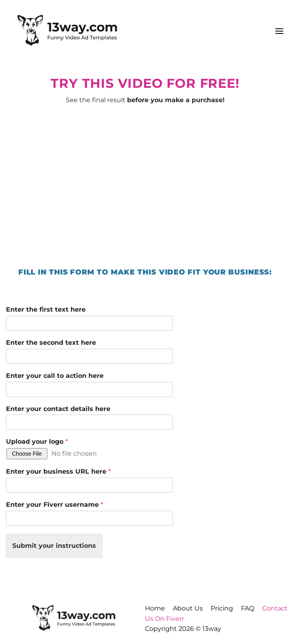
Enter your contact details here (58, 409)
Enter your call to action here (55, 376)
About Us (188, 608)
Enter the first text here (46, 309)
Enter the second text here (51, 343)
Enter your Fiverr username (55, 505)
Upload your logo (37, 442)
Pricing (222, 608)
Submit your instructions (54, 546)
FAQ (248, 608)
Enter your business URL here (58, 471)
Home (155, 608)
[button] (279, 31)
